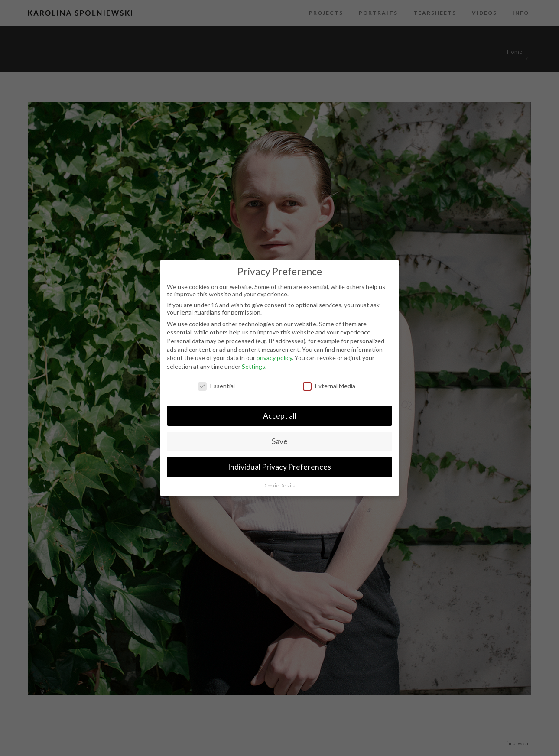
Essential (216, 386)
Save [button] (280, 441)
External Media (329, 386)
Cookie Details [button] (280, 486)
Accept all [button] (280, 416)
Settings (253, 366)
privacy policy (274, 358)
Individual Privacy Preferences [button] (279, 467)
